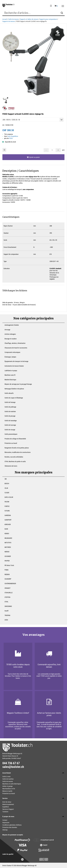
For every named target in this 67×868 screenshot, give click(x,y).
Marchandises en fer (9, 789)
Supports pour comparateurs (48, 19)
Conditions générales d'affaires (12, 825)
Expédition (6, 807)
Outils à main (6, 777)
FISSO (11, 138)
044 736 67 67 (11, 763)
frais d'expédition (13, 136)
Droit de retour (7, 802)
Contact (5, 820)
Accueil (5, 19)
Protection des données (10, 827)
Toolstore (5, 812)
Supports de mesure (9, 21)
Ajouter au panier (33, 157)
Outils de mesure (13, 19)
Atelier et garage (7, 786)
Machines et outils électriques (12, 784)
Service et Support (8, 809)
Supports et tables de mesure (29, 19)
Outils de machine (8, 779)
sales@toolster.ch (13, 767)
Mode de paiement (8, 804)
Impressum (6, 823)
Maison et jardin (7, 791)
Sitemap (5, 830)
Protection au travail (9, 793)
